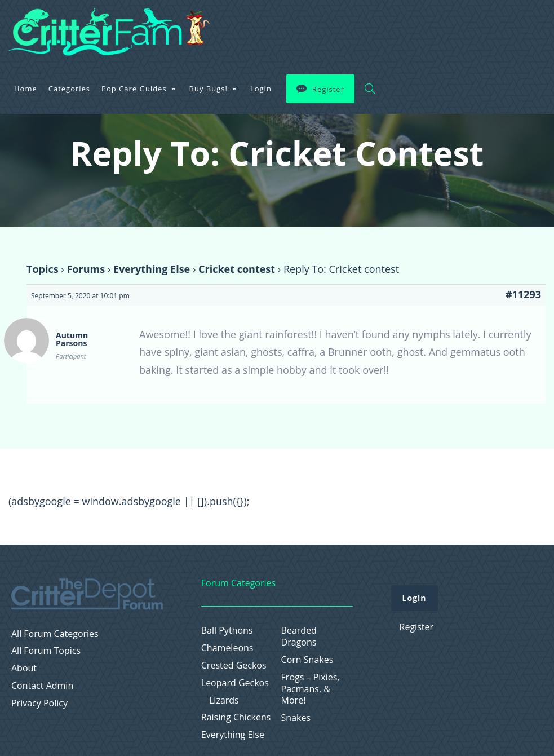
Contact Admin (42, 686)
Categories (232, 25)
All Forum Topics (46, 651)
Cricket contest (237, 269)
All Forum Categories (55, 634)
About (24, 668)
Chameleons (227, 648)
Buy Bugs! (371, 25)
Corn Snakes (307, 660)
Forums (86, 269)
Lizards (224, 700)
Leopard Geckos (235, 683)
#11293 (523, 294)
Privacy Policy (39, 703)
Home (189, 25)
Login (424, 25)
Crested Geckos (234, 666)
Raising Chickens (236, 717)
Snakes (296, 718)
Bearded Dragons (299, 636)
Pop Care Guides (297, 25)
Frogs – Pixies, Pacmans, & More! (311, 689)
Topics (43, 269)
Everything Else (152, 269)
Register (491, 25)
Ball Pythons (227, 631)
